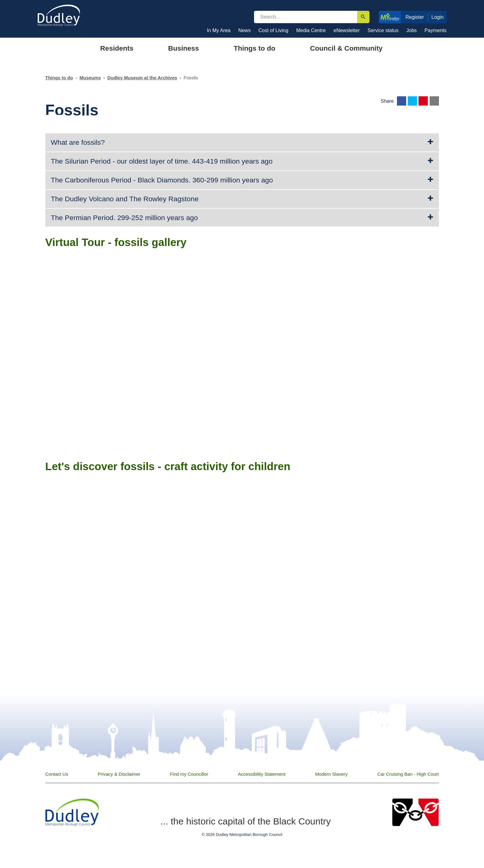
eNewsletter (347, 30)
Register (415, 17)
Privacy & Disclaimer (119, 774)
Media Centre (311, 30)
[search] (306, 17)
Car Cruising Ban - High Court (408, 774)
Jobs (411, 30)
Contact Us (57, 774)
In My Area (219, 30)
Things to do (59, 78)
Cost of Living (273, 30)
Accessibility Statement (262, 774)
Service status (383, 30)
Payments (435, 30)
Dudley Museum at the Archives (142, 78)
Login (438, 17)
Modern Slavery (331, 774)
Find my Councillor (189, 774)
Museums (90, 78)
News (244, 30)
